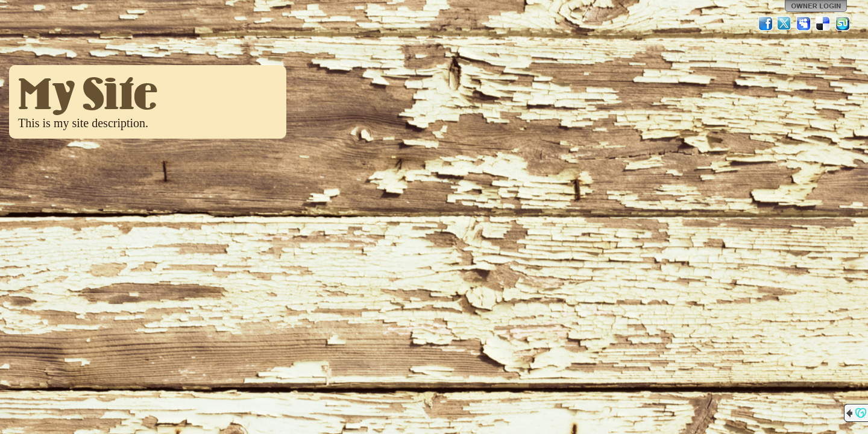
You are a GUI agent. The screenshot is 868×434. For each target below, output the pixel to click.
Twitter (785, 24)
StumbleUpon (843, 24)
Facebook (766, 24)
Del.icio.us (823, 24)
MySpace (804, 24)
